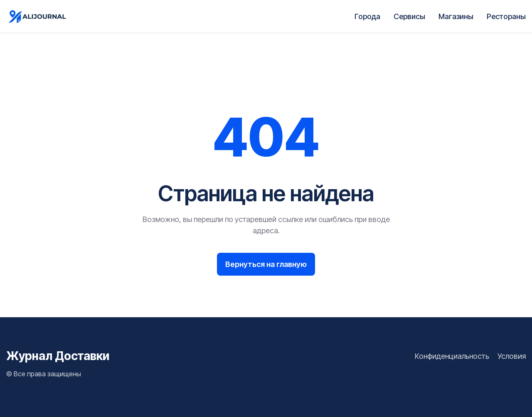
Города (367, 16)
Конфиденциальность (452, 356)
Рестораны (506, 16)
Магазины (456, 16)
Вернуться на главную (266, 264)
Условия (512, 356)
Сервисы (409, 16)
